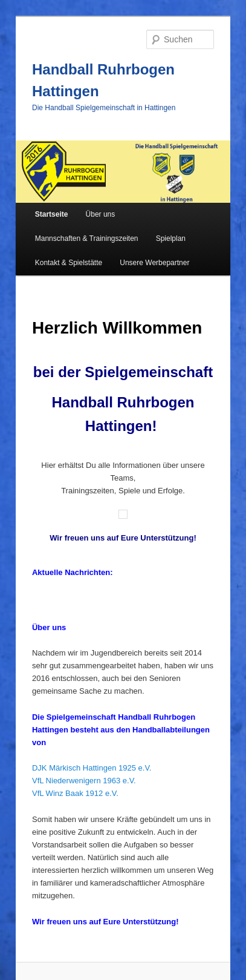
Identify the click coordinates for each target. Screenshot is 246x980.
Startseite (52, 214)
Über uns (101, 214)
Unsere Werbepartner (154, 263)
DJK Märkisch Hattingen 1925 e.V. (92, 768)
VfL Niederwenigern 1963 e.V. (84, 781)
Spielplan (171, 238)
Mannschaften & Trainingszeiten (87, 238)
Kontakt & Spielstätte (69, 263)
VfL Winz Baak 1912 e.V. (75, 793)
